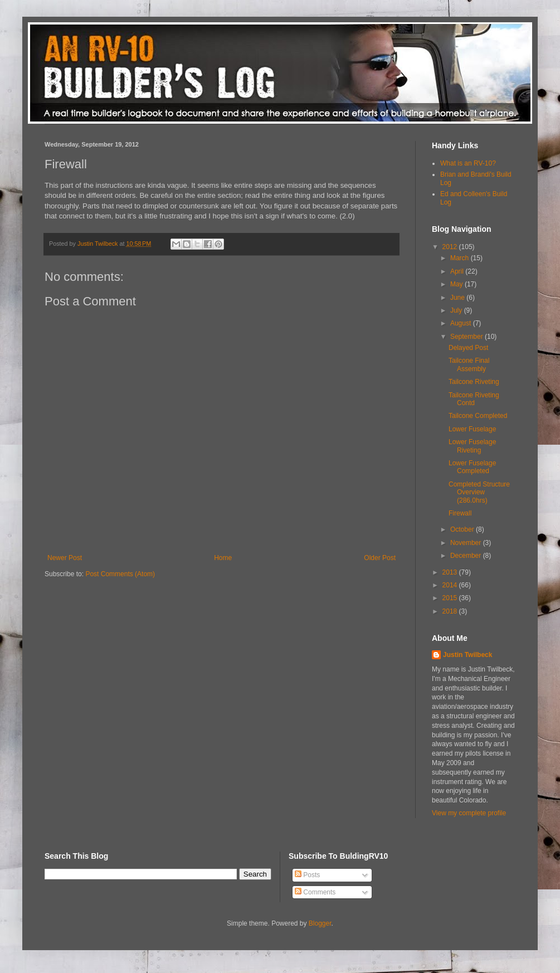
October (463, 529)
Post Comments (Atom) (120, 574)
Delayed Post (468, 348)
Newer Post (65, 558)
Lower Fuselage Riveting (472, 446)
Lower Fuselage (472, 429)
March (461, 258)
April (458, 271)
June (458, 298)
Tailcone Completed (478, 416)
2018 (451, 611)
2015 (451, 598)
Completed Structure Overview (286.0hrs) (479, 492)
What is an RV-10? (468, 163)
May (457, 284)
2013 (451, 572)
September (468, 337)
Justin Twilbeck (468, 655)
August (462, 323)
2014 (451, 585)
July (457, 310)
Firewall (460, 513)
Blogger (320, 923)
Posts (307, 875)
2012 (451, 247)
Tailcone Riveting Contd (474, 399)
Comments (315, 892)
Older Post (380, 558)
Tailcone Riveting (474, 382)
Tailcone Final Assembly (469, 364)
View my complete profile (469, 813)
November (467, 543)
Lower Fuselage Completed (472, 467)
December (467, 556)
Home (223, 558)
